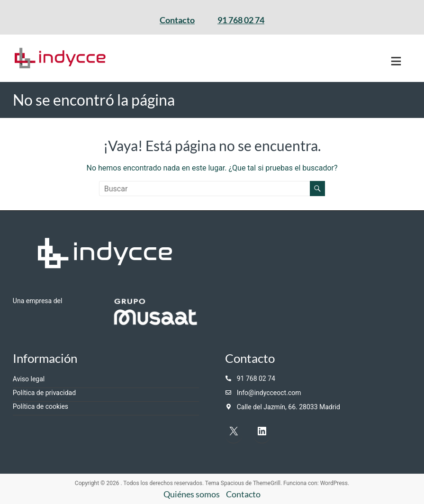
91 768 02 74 (241, 20)
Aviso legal (29, 379)
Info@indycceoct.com (269, 393)
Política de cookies (41, 406)
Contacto (177, 20)
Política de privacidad (44, 393)
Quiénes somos (192, 494)
